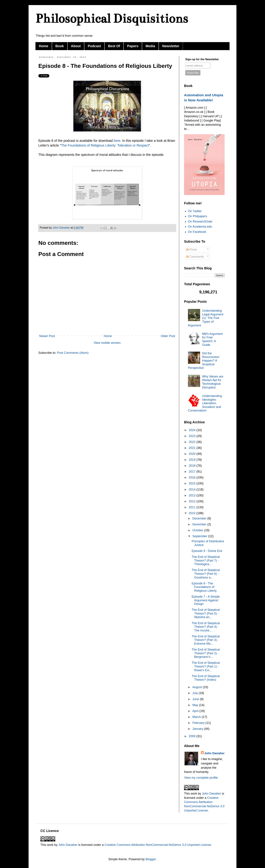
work (194, 794)
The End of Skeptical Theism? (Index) (206, 678)
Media (150, 46)
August (197, 687)
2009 (193, 736)
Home (44, 46)
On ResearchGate (200, 221)
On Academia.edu (200, 227)
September (200, 536)
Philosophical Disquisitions (112, 19)
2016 (193, 477)
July (195, 693)
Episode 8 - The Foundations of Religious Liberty (204, 587)
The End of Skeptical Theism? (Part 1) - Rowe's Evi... (206, 666)
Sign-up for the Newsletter (202, 59)
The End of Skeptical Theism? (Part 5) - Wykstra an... (206, 613)
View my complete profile (201, 778)
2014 (193, 489)
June (196, 699)
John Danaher (214, 753)
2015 (193, 483)
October (198, 530)
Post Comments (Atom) (73, 353)
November (200, 524)
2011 (193, 507)
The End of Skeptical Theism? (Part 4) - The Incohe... (206, 627)
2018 (193, 466)
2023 (193, 436)
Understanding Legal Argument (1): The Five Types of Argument (206, 318)
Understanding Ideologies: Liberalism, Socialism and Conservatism (205, 403)
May (196, 705)
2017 (193, 472)
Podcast (94, 46)
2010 (193, 513)
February (199, 723)
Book (60, 46)
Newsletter (171, 46)
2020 (193, 454)
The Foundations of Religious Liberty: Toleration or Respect (105, 145)
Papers (133, 46)
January (198, 729)
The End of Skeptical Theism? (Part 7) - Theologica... (206, 560)
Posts (192, 250)
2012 (193, 501)
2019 (193, 460)
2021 (193, 448)
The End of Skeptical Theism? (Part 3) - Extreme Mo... (206, 640)
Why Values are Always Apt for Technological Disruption (213, 382)
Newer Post (47, 336)
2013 (193, 495)
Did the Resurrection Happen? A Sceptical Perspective (204, 361)
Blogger (151, 859)
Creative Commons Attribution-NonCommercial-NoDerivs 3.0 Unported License (158, 845)
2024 (193, 430)
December (200, 518)
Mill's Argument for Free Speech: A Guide (212, 339)
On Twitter (195, 211)
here (117, 141)
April (196, 711)
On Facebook (197, 232)
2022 (193, 442)
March (197, 717)
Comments (195, 257)
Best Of (114, 46)
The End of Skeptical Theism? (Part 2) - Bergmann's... (206, 653)
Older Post (168, 336)
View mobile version (107, 343)
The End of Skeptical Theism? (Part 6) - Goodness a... (206, 574)
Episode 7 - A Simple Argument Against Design (206, 600)
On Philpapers (198, 216)
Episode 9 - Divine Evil (207, 551)
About (76, 46)
